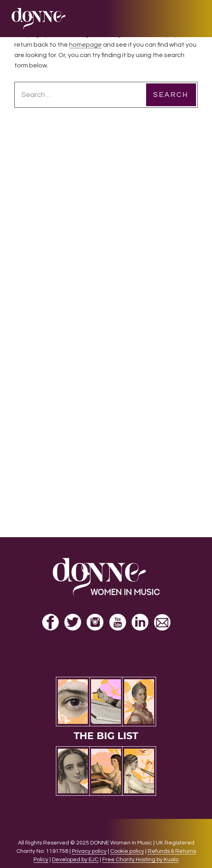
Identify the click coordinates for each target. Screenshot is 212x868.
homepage (85, 45)
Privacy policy (89, 851)
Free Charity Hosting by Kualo (140, 860)
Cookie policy (127, 851)
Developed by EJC (75, 860)
